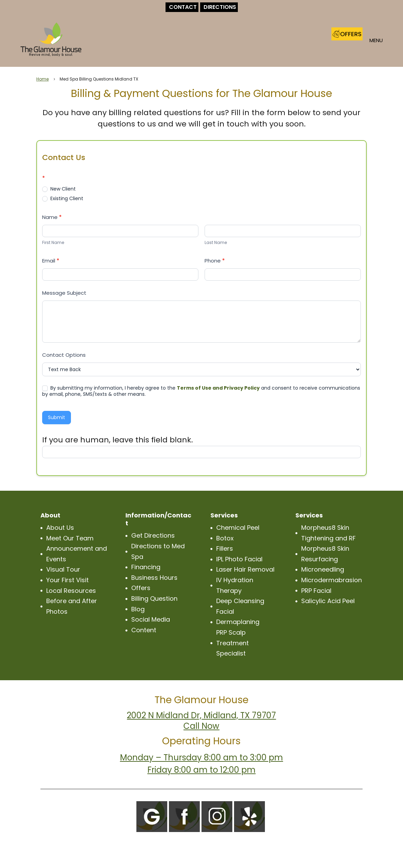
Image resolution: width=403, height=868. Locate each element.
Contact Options (64, 355)
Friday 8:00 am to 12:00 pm (201, 770)
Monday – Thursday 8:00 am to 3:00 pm (201, 757)
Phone (215, 261)
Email (51, 261)
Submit (57, 417)
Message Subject (64, 293)
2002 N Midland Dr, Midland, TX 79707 (201, 715)
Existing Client (63, 198)
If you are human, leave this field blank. (118, 440)
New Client (59, 189)
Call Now (201, 726)
